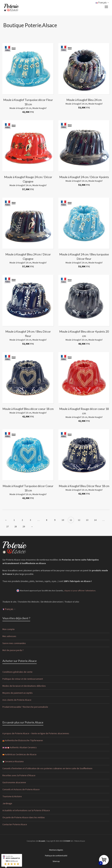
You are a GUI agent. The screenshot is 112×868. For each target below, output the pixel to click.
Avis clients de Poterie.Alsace (17, 700)
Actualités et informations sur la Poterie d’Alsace (26, 811)
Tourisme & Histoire (12, 797)
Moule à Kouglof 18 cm (20, 108)
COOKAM (66, 841)
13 (87, 520)
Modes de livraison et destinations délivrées (24, 686)
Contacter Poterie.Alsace (15, 825)
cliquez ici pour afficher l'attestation (80, 591)
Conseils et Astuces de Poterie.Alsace (21, 790)
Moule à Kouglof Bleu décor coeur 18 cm (28, 409)
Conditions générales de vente (17, 672)
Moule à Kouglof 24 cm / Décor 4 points (84, 177)
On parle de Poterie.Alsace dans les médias (24, 818)
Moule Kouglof (39, 108)
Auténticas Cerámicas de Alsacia (19, 755)
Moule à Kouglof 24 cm (76, 104)
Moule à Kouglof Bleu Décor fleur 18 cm (84, 486)
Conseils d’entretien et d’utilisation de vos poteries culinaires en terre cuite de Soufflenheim (47, 769)
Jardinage (7, 804)
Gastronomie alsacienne (14, 783)
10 (63, 520)
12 (79, 520)
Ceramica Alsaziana (13, 762)
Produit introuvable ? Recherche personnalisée (25, 707)
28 (16, 527)
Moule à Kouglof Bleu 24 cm (84, 100)
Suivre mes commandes (14, 643)
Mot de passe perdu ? (13, 650)
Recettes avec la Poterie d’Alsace (19, 776)
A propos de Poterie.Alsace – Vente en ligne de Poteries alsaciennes (36, 734)
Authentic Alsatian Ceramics (20, 748)
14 (95, 520)
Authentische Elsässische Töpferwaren (23, 741)
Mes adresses (9, 636)
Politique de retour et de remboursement (23, 679)
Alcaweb (42, 841)
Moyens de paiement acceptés (18, 693)
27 (7, 527)
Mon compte (9, 629)
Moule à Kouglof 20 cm (76, 340)
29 (24, 527)
